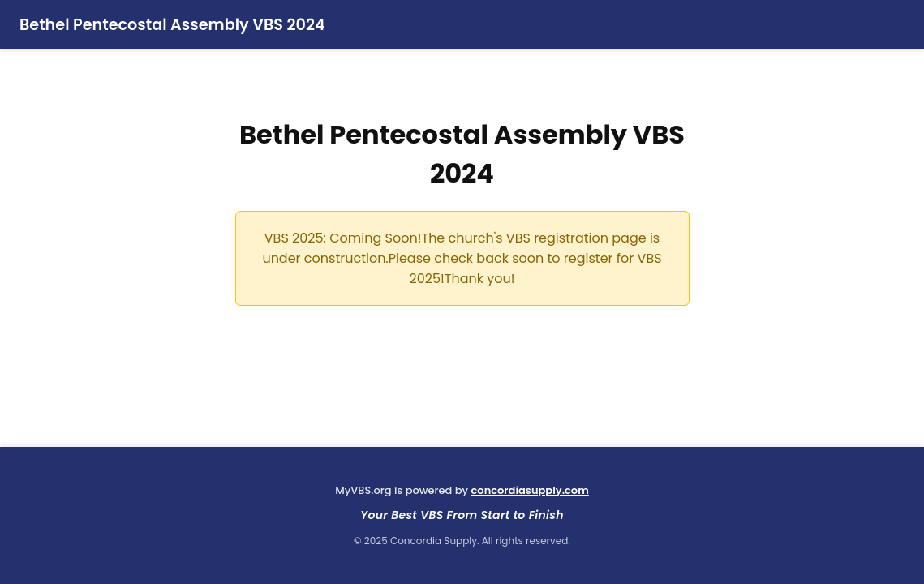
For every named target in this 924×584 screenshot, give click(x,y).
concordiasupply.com (530, 490)
